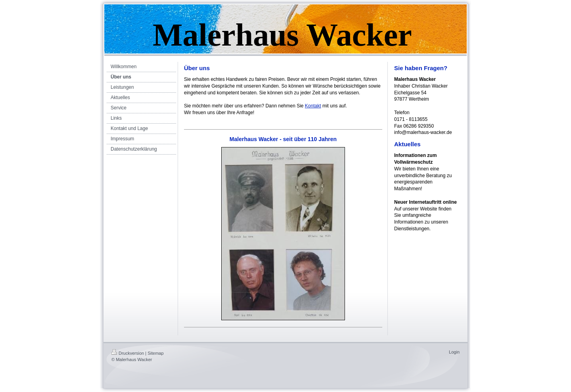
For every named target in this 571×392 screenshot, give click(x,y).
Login (454, 352)
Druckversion (128, 353)
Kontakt (313, 106)
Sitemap (155, 353)
